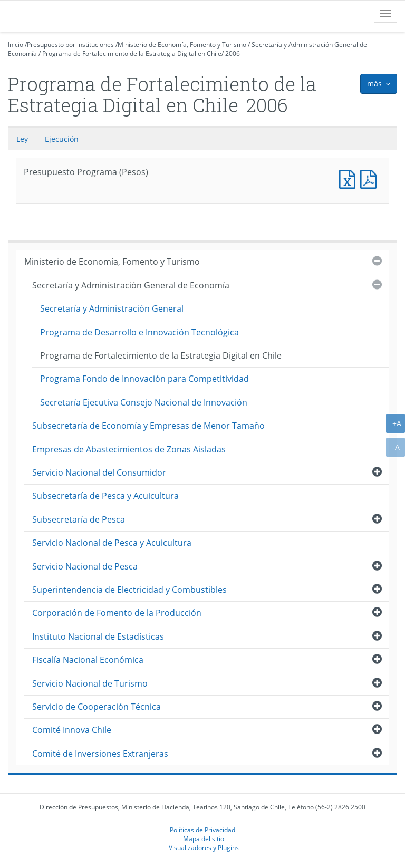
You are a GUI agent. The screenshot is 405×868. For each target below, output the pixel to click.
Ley (22, 139)
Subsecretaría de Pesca (79, 519)
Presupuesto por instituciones (70, 45)
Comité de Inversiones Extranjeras (100, 754)
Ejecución (62, 139)
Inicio (16, 45)
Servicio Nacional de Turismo (90, 683)
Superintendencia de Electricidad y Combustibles (129, 590)
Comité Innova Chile (72, 730)
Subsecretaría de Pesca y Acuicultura (105, 496)
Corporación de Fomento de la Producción (117, 613)
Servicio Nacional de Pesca (85, 566)
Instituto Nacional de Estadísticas (98, 636)
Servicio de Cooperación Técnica (97, 707)
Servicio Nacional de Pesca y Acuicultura (112, 543)
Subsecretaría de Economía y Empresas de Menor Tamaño (148, 426)
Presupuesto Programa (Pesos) (350, 178)
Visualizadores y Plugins (204, 847)
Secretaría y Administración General (112, 308)
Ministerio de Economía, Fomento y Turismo (182, 45)
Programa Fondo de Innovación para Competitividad (144, 379)
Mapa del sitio (204, 838)
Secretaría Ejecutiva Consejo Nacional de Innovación (144, 402)
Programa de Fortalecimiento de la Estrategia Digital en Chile (132, 54)
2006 (233, 54)
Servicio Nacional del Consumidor (99, 472)
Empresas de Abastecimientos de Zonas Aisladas (129, 449)
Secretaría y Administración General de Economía (131, 285)
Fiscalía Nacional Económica (88, 660)
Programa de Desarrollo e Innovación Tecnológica (139, 332)
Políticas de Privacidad (202, 830)
